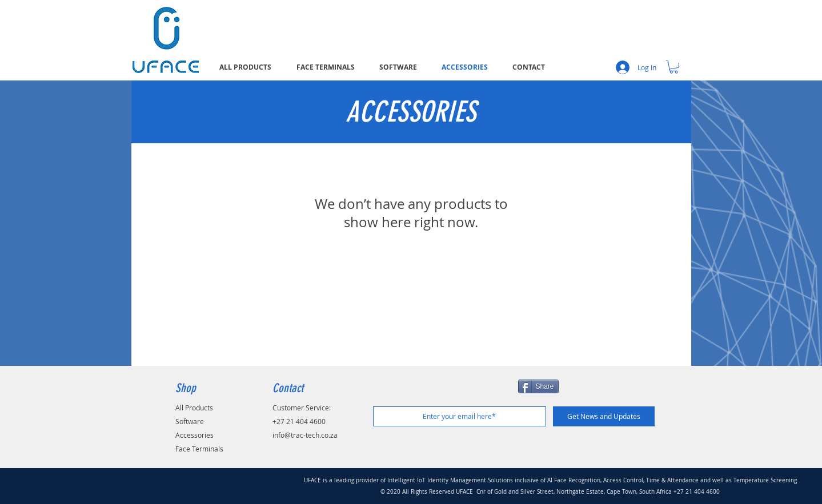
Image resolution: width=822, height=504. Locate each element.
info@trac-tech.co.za (305, 435)
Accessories (195, 435)
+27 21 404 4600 (299, 421)
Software (190, 421)
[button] (674, 67)
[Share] (538, 386)
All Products (194, 408)
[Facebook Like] (444, 392)
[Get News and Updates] (604, 416)
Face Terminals (199, 449)
